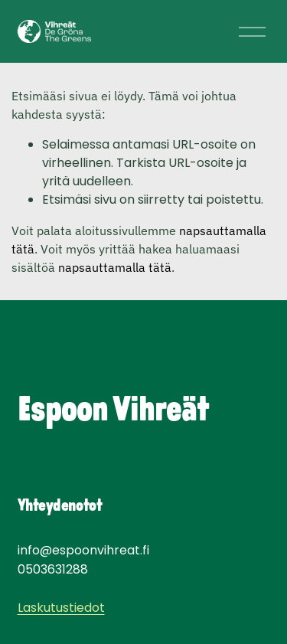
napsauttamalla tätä (115, 267)
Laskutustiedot (61, 608)
